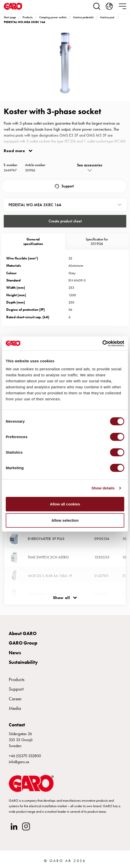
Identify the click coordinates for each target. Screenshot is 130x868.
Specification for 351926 (97, 241)
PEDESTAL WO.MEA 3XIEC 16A (24, 22)
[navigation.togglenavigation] (122, 6)
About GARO (23, 633)
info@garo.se (19, 762)
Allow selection (65, 520)
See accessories (90, 165)
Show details (103, 488)
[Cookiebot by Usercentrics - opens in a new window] (102, 343)
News (15, 653)
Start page (10, 17)
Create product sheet (65, 221)
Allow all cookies (65, 504)
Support (68, 186)
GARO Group (23, 643)
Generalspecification (33, 241)
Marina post (107, 17)
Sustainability (23, 662)
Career (15, 699)
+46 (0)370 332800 (25, 756)
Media (15, 708)
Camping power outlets (53, 17)
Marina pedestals (83, 17)
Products (27, 17)
